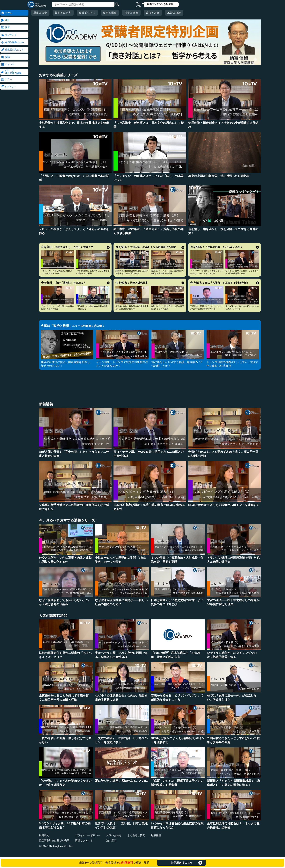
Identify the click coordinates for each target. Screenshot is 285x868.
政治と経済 (174, 13)
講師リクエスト (84, 840)
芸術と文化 (153, 13)
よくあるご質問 (136, 835)
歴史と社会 (40, 13)
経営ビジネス (87, 13)
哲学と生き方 (63, 13)
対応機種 (156, 835)
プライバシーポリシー (88, 835)
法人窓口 (111, 840)
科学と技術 (131, 13)
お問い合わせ (114, 835)
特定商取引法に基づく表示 (54, 840)
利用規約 (44, 835)
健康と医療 (110, 13)
